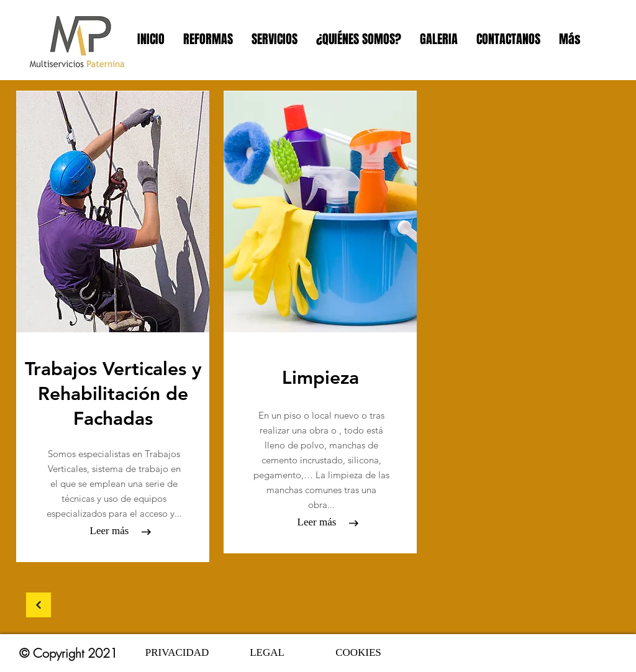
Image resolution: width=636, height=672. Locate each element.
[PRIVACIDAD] (177, 653)
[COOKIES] (358, 653)
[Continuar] (39, 605)
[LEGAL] (267, 653)
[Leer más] (109, 531)
